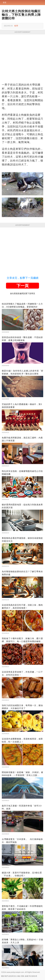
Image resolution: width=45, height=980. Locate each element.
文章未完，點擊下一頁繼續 (23, 278)
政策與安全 (13, 976)
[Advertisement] (22, 58)
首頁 (5, 2)
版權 (27, 976)
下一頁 (23, 286)
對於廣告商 (33, 976)
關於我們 (5, 976)
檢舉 (16, 26)
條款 (19, 976)
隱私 (23, 976)
